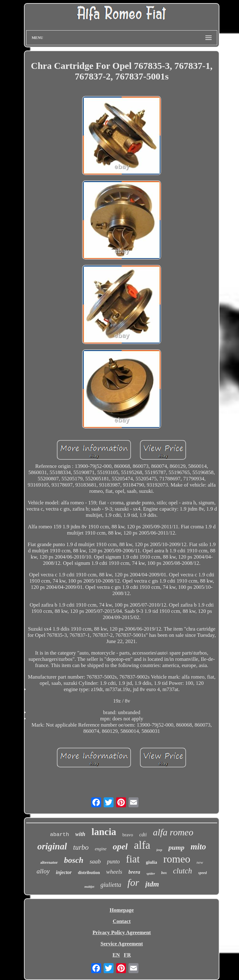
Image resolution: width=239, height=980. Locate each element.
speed (202, 873)
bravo (128, 835)
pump (176, 847)
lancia (104, 832)
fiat (133, 859)
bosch (74, 860)
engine (101, 849)
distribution (89, 873)
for (133, 882)
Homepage (122, 910)
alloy (43, 871)
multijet (89, 887)
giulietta (111, 885)
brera (134, 872)
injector (64, 872)
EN (116, 955)
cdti (143, 835)
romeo (177, 859)
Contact (122, 921)
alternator (49, 862)
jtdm (152, 884)
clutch (183, 871)
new (200, 862)
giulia (152, 862)
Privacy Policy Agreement (122, 932)
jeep (159, 850)
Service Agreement (122, 944)
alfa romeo (173, 832)
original (52, 846)
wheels (114, 872)
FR (127, 955)
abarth (60, 835)
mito (199, 847)
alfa (142, 845)
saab (95, 861)
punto (113, 862)
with (80, 834)
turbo (81, 847)
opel (120, 846)
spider (151, 873)
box (164, 873)
